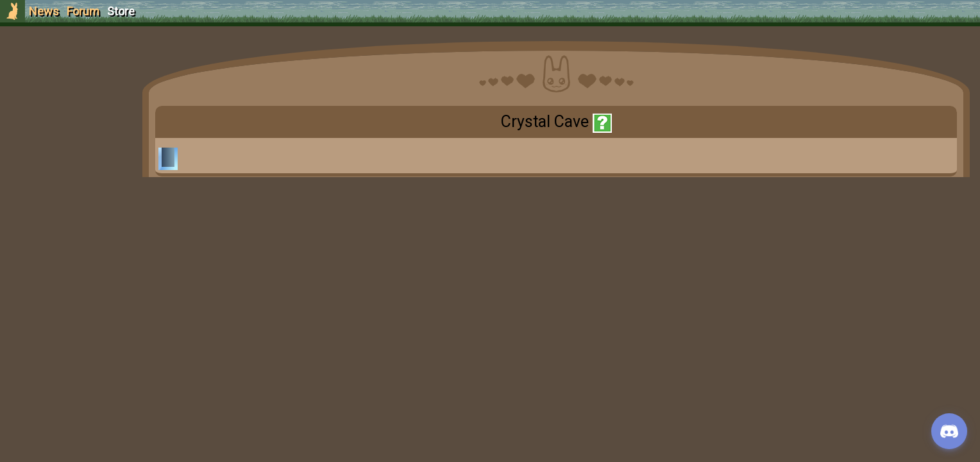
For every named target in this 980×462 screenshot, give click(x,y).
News (44, 11)
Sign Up (78, 82)
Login (78, 106)
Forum (83, 11)
